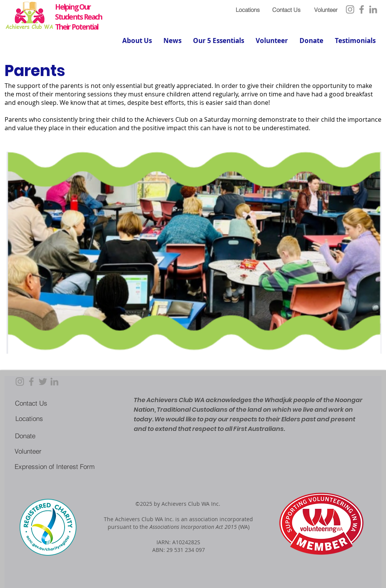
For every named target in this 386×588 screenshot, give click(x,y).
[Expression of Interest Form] (54, 466)
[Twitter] (43, 382)
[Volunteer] (326, 10)
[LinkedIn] (373, 9)
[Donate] (25, 436)
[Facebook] (362, 9)
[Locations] (248, 10)
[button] (137, 41)
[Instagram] (350, 9)
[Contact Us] (286, 10)
